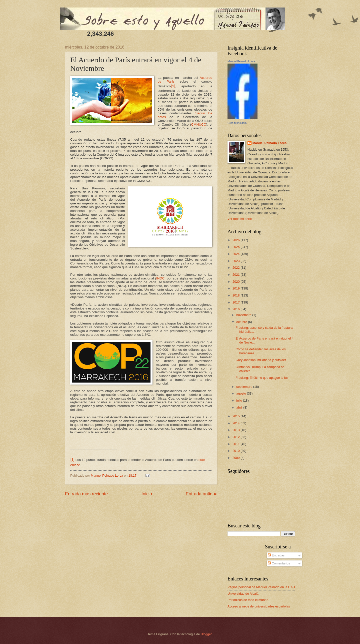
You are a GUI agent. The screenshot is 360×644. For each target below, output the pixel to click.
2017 (236, 302)
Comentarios (279, 563)
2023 (236, 261)
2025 (236, 247)
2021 (236, 275)
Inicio (147, 494)
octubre (242, 322)
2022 (236, 268)
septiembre (245, 387)
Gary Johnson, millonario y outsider (261, 360)
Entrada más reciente (86, 494)
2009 (236, 458)
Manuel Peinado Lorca (241, 61)
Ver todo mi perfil (240, 219)
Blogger (206, 634)
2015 (236, 416)
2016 (236, 309)
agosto (241, 393)
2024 (236, 254)
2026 (236, 240)
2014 (236, 423)
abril (240, 407)
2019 (236, 288)
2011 (236, 444)
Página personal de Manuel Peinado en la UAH (261, 587)
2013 (236, 430)
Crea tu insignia (237, 123)
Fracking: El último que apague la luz (262, 378)
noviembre (244, 315)
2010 (236, 451)
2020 (236, 282)
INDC (160, 278)
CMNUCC (199, 124)
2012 (236, 437)
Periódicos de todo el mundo (248, 600)
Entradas (276, 555)
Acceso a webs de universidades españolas (259, 606)
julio (239, 400)
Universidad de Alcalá (243, 594)
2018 (236, 295)
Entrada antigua (202, 494)
